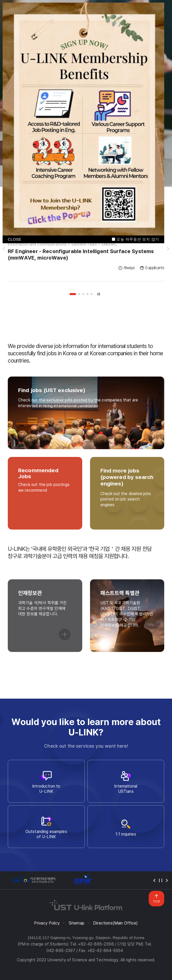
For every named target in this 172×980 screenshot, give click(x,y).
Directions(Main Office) (115, 923)
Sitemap (77, 923)
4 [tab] (87, 294)
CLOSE (15, 239)
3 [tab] (83, 294)
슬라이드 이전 (4, 249)
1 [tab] (73, 294)
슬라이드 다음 (168, 249)
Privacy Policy (47, 923)
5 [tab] (92, 294)
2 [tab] (79, 294)
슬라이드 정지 (99, 294)
